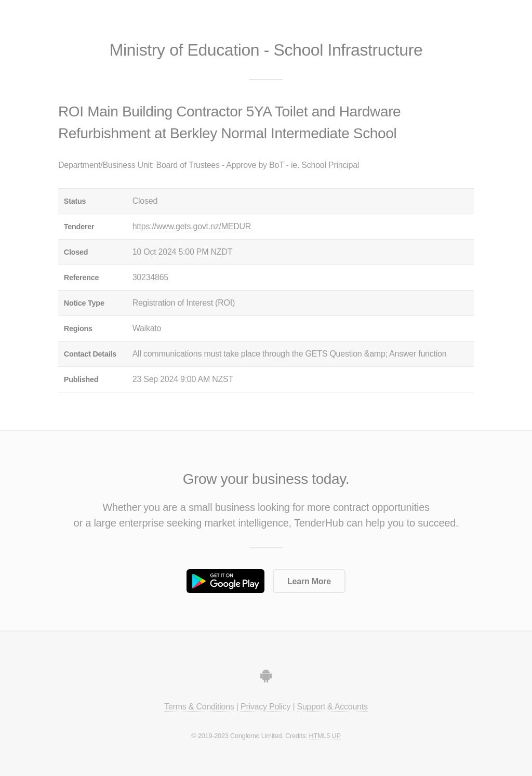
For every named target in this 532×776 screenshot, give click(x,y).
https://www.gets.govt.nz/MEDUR (192, 226)
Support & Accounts (332, 707)
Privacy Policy (265, 707)
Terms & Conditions (199, 707)
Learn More (309, 581)
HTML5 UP (324, 736)
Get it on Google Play (225, 581)
